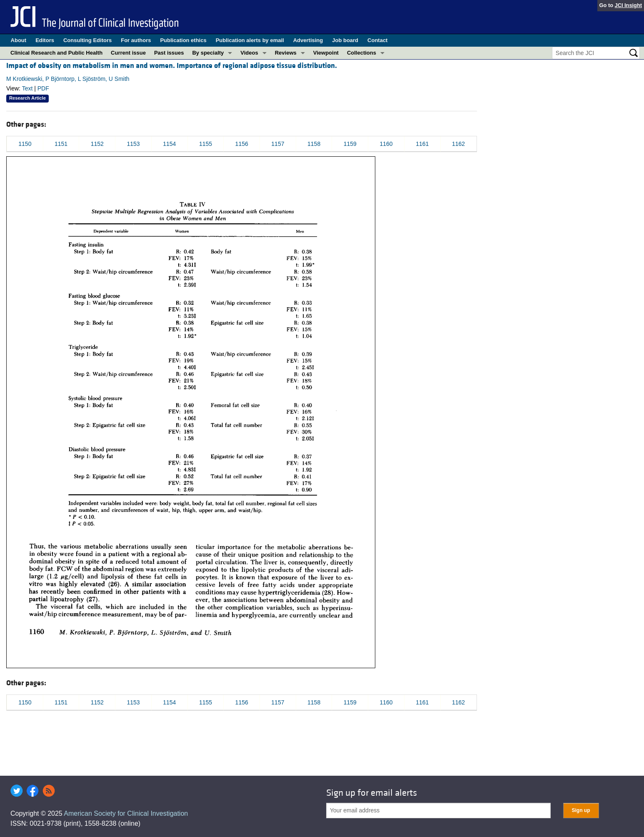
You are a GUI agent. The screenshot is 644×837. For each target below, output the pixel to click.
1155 (206, 144)
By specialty (208, 53)
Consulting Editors (87, 40)
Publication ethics (183, 40)
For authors (136, 40)
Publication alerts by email (250, 40)
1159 (350, 144)
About (19, 40)
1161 (422, 144)
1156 (242, 144)
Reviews (286, 53)
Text (27, 88)
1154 (169, 144)
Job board (345, 40)
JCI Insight (628, 5)
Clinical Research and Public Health (56, 53)
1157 (278, 144)
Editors (45, 40)
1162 (458, 144)
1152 (97, 144)
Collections (362, 53)
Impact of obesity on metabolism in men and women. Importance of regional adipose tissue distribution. (172, 66)
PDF (43, 88)
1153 (133, 144)
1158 (314, 144)
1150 (25, 144)
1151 (61, 144)
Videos (249, 53)
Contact (377, 40)
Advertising (308, 40)
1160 (386, 144)
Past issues (169, 53)
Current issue (128, 53)
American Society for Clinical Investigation (126, 813)
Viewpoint (326, 53)
